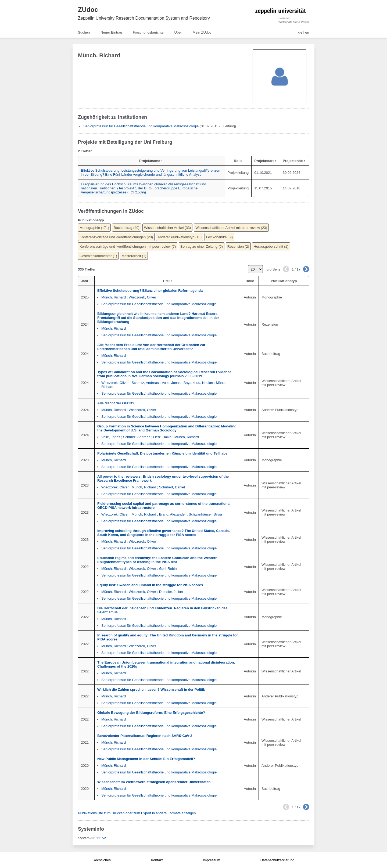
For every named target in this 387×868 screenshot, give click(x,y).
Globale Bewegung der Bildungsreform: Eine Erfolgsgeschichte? (151, 713)
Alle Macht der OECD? (116, 403)
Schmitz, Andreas (145, 383)
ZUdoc (88, 10)
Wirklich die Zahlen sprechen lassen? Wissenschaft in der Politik (151, 689)
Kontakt (157, 860)
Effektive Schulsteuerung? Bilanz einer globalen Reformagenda (150, 291)
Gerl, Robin (168, 569)
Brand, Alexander (173, 514)
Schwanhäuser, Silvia (205, 514)
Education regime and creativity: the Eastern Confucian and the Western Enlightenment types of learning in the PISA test (157, 560)
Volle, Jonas (171, 383)
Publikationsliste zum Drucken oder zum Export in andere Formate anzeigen (137, 813)
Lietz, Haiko (162, 437)
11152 (101, 838)
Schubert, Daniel (172, 487)
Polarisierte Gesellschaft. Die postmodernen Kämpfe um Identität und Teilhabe (162, 453)
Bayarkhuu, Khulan (198, 383)
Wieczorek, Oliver (142, 297)
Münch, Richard (114, 297)
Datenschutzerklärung (277, 860)
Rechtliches (102, 860)
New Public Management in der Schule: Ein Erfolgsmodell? (146, 759)
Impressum (212, 860)
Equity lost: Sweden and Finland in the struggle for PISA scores (150, 585)
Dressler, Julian (171, 592)
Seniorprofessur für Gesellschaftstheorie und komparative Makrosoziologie (141, 126)
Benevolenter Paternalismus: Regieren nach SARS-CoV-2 (145, 736)
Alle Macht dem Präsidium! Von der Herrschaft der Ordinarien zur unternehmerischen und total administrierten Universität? (151, 347)
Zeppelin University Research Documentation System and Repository (144, 18)
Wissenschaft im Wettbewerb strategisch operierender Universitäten (154, 782)
